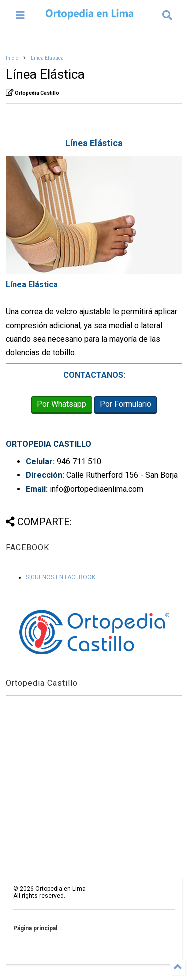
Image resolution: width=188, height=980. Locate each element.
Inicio (12, 58)
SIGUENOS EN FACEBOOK (60, 577)
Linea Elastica (47, 58)
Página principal (35, 928)
